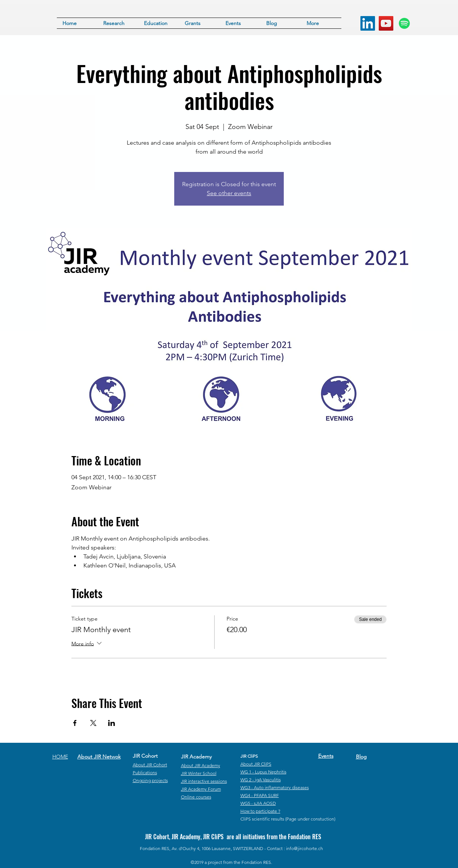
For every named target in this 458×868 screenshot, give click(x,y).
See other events (229, 193)
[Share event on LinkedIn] (112, 723)
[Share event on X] (93, 723)
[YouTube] (386, 23)
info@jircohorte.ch (305, 848)
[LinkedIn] (368, 23)
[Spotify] (404, 23)
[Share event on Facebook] (75, 723)
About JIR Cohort (150, 765)
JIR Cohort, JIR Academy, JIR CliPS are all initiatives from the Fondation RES (233, 837)
